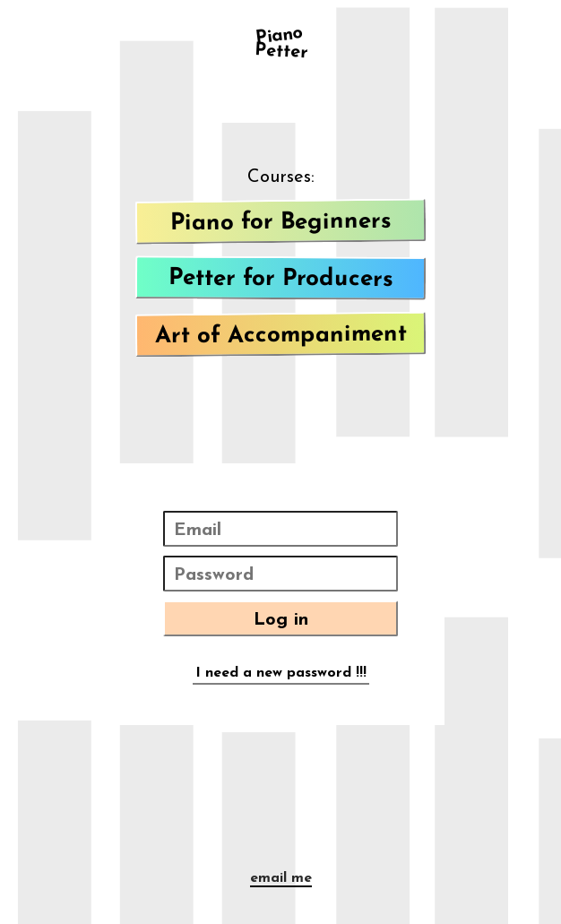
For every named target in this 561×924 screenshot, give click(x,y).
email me (281, 878)
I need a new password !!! (281, 673)
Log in (281, 620)
